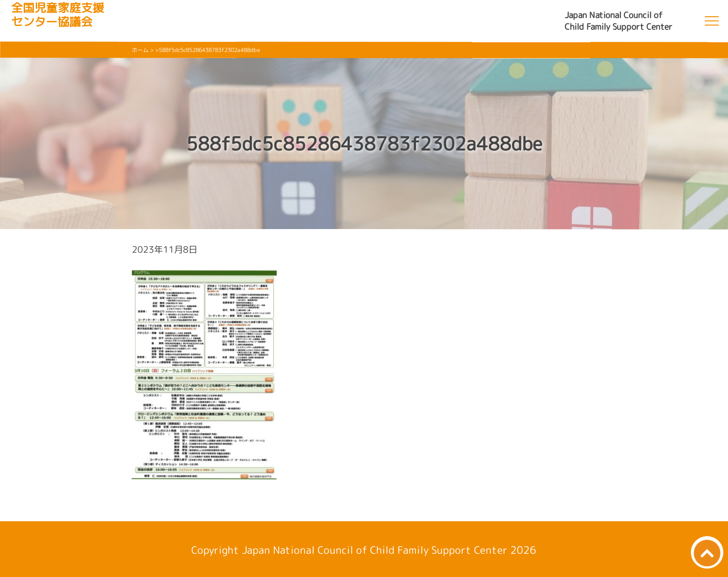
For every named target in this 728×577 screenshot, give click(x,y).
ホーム (140, 50)
